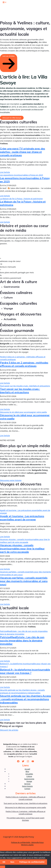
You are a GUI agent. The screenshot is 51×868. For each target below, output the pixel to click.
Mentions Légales (27, 845)
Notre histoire (27, 786)
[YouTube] (33, 761)
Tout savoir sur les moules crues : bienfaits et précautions (25, 386)
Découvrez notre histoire (11, 480)
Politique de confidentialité (32, 862)
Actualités (29, 774)
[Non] (3, 867)
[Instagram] (28, 761)
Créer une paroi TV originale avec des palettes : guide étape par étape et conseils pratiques (23, 152)
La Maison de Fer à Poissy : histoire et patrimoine (21, 199)
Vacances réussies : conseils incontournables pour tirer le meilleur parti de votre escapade (25, 541)
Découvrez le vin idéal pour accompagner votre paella (23, 412)
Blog (27, 771)
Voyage (29, 781)
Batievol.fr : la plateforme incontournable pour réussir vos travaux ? (25, 671)
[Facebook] (18, 761)
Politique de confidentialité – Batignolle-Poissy (27, 842)
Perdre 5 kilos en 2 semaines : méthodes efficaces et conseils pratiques (24, 364)
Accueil (27, 769)
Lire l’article (5, 172)
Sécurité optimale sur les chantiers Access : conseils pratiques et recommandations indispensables (22, 691)
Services (27, 784)
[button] (9, 63)
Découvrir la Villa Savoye (12, 118)
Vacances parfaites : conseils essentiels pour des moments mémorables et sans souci (24, 581)
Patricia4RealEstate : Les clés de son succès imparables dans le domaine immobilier (24, 633)
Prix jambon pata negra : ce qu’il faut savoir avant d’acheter (25, 819)
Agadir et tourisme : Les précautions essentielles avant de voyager (22, 518)
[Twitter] (23, 761)
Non (12, 862)
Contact (27, 789)
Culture (29, 776)
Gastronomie (29, 779)
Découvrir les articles (9, 730)
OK (4, 862)
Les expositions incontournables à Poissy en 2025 (21, 175)
